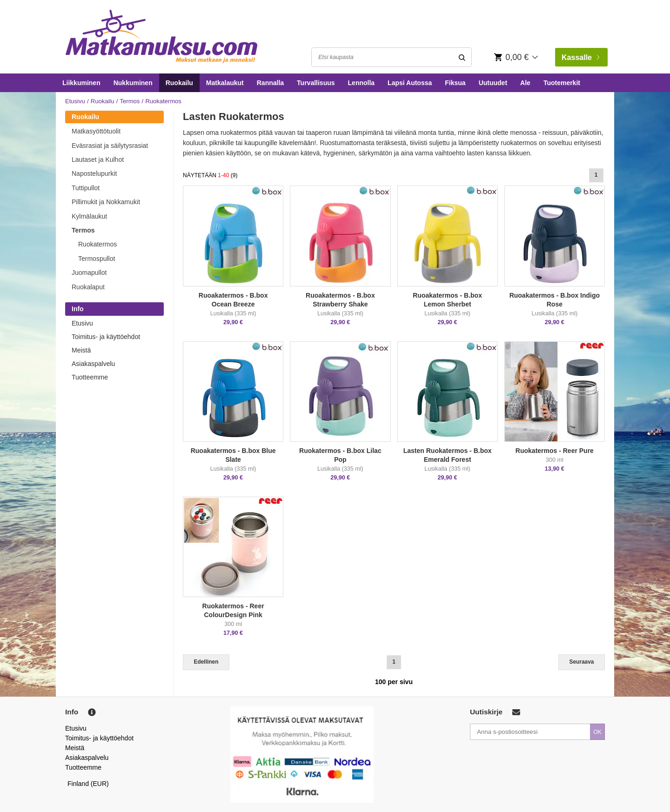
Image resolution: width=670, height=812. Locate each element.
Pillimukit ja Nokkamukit (106, 202)
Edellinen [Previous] (206, 662)
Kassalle (580, 57)
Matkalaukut (225, 83)
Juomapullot (89, 273)
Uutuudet (493, 83)
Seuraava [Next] (582, 662)
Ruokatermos (97, 244)
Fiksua (455, 83)
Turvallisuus (316, 83)
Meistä (81, 350)
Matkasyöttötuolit (96, 131)
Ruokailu (179, 83)
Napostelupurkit (94, 173)
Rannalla (270, 83)
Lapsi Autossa (410, 83)
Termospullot (97, 259)
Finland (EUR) (88, 784)
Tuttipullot (86, 188)
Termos (130, 101)
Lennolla (362, 83)
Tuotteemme (90, 377)
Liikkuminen (81, 83)
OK (597, 732)
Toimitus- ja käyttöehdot (106, 337)
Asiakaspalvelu (93, 364)
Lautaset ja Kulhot (98, 160)
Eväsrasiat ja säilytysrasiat (110, 146)
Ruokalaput (88, 287)
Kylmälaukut (89, 216)
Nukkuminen (133, 83)
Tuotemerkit (562, 83)
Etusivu (75, 101)
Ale (525, 83)
